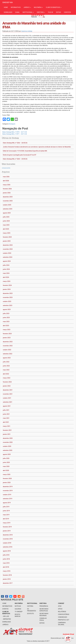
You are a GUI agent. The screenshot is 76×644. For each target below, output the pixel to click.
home (4, 603)
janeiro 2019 (7, 531)
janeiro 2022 (7, 386)
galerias (18, 609)
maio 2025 (6, 225)
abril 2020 (6, 470)
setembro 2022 (8, 354)
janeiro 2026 (7, 193)
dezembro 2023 (8, 293)
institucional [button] (28, 12)
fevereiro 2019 (7, 527)
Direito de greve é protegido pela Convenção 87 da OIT (20, 155)
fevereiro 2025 (7, 237)
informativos (16, 7)
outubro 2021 (7, 398)
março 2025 (7, 233)
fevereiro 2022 (7, 382)
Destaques (12, 124)
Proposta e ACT (64, 620)
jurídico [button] (27, 7)
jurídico (5, 625)
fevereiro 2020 (7, 479)
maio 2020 (6, 466)
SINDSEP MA (8, 2)
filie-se (51, 12)
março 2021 (7, 426)
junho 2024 (6, 269)
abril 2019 (6, 519)
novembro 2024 (8, 249)
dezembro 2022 (8, 342)
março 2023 (7, 330)
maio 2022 (6, 370)
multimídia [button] (38, 7)
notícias (18, 606)
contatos (67, 12)
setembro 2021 (8, 402)
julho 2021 (6, 410)
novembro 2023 (8, 297)
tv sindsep (19, 612)
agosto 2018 (7, 551)
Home (6, 7)
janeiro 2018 (7, 579)
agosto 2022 (7, 358)
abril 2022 (6, 374)
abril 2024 (6, 277)
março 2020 (7, 474)
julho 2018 (6, 555)
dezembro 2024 (8, 245)
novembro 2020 (8, 442)
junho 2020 (6, 462)
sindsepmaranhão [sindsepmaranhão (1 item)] (6, 168)
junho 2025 (6, 221)
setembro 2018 (8, 547)
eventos (5, 609)
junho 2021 (6, 414)
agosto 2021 (7, 406)
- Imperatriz (7, 619)
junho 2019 (6, 511)
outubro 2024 (7, 253)
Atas (60, 606)
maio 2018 (6, 563)
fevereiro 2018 (7, 575)
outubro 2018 (7, 543)
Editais (58, 12)
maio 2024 (6, 273)
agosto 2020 (7, 454)
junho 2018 (6, 559)
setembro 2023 (8, 305)
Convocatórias (64, 614)
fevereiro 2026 (7, 189)
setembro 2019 (8, 499)
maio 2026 (6, 177)
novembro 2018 (8, 539)
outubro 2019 (7, 495)
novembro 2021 (8, 394)
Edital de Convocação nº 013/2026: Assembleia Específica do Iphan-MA (25, 151)
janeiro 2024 (7, 289)
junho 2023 (6, 318)
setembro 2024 (8, 257)
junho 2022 (6, 366)
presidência (44, 606)
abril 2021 (6, 422)
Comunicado (63, 617)
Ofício (60, 609)
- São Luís (6, 616)
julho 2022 (6, 362)
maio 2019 (6, 515)
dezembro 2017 (8, 583)
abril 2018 (6, 567)
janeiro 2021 (7, 434)
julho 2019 (6, 507)
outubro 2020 (7, 446)
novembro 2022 (8, 346)
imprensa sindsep (27, 31)
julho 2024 (6, 265)
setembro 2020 (8, 450)
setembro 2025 (8, 209)
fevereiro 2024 (7, 285)
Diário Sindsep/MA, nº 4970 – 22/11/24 (15, 132)
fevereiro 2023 (7, 334)
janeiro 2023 (7, 338)
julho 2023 (6, 314)
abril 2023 (6, 326)
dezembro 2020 (8, 438)
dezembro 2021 (8, 390)
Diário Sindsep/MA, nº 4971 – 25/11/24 (15, 134)
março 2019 (7, 523)
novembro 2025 (8, 201)
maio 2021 (6, 418)
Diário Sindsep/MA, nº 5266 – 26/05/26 (15, 143)
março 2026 (7, 185)
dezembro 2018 (8, 535)
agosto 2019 (7, 503)
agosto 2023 (7, 309)
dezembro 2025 (8, 197)
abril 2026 (6, 181)
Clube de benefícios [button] (54, 7)
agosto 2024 (7, 261)
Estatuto (30, 614)
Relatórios (62, 612)
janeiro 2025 (7, 241)
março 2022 (7, 378)
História (30, 606)
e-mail (17, 12)
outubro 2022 (7, 350)
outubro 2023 (7, 301)
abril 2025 (6, 229)
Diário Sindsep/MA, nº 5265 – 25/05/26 (15, 159)
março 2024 (7, 281)
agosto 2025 (7, 213)
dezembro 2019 (8, 487)
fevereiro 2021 (7, 430)
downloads (8, 12)
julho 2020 (6, 458)
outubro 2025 (7, 205)
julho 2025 (6, 217)
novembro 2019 (8, 491)
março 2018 (7, 571)
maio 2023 (6, 322)
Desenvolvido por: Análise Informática (62, 638)
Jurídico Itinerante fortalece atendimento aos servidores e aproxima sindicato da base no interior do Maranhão (37, 147)
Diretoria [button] (41, 12)
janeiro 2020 (7, 483)
